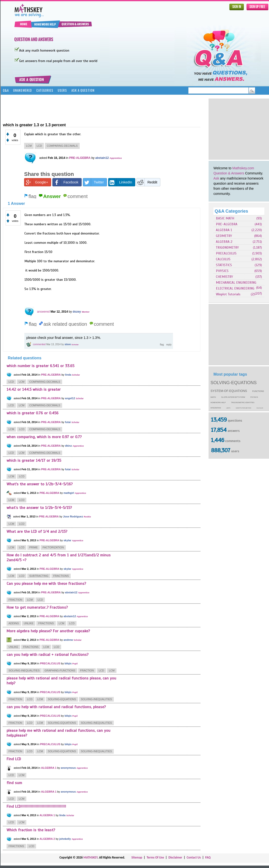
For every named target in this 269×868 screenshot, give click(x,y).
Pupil (75, 664)
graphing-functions (60, 670)
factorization (53, 547)
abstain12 (102, 158)
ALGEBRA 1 (224, 230)
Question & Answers (229, 173)
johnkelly (65, 839)
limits (228, 408)
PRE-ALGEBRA (227, 224)
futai (68, 422)
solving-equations (234, 383)
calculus (260, 408)
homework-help (218, 402)
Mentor (86, 312)
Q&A (6, 90)
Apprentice (116, 158)
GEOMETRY (224, 236)
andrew (68, 640)
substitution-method (243, 408)
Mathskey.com (243, 168)
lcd (39, 146)
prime (34, 547)
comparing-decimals (62, 146)
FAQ (208, 857)
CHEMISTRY (224, 277)
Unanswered (23, 90)
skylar (67, 540)
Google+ (36, 182)
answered (43, 312)
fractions (61, 576)
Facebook (65, 182)
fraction (15, 600)
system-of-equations (229, 391)
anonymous (68, 768)
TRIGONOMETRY (227, 248)
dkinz (68, 446)
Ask (216, 178)
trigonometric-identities (243, 402)
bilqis (68, 663)
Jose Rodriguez (73, 516)
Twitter (93, 182)
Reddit (147, 182)
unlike (29, 623)
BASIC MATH (225, 218)
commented (39, 344)
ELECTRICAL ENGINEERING (235, 288)
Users (62, 90)
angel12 (70, 398)
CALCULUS (223, 259)
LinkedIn (120, 182)
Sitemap (137, 857)
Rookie (87, 517)
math (213, 397)
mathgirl (69, 493)
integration (216, 408)
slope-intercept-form (233, 397)
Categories (45, 90)
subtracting (39, 576)
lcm (29, 146)
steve (68, 344)
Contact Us (194, 857)
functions (258, 391)
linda (68, 375)
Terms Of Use (155, 857)
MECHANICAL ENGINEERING (236, 283)
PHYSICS (222, 271)
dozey (77, 312)
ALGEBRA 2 (224, 242)
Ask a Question (83, 90)
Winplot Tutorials (228, 294)
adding (14, 623)
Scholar (75, 345)
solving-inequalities (24, 670)
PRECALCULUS (226, 253)
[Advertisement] (92, 108)
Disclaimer (175, 857)
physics (254, 397)
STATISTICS (224, 265)
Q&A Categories (231, 211)
